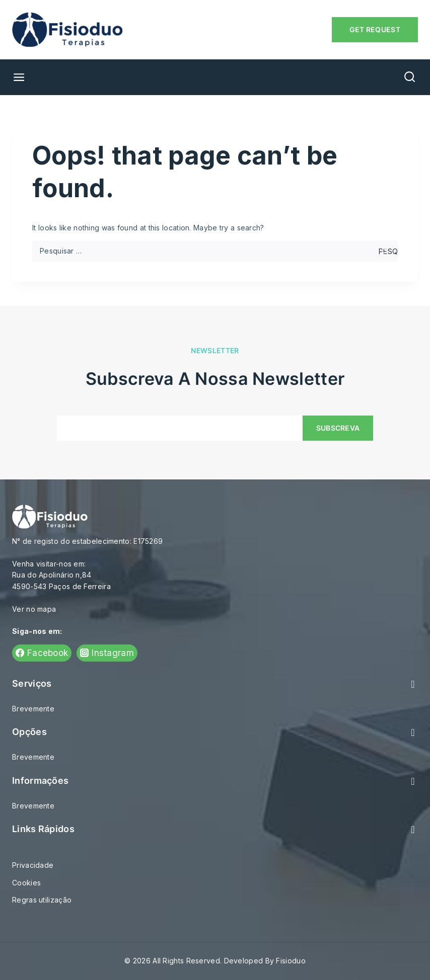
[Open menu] (15, 77)
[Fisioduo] (67, 30)
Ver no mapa (34, 609)
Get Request (375, 29)
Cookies (26, 883)
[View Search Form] (410, 77)
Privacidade (33, 865)
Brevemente (33, 709)
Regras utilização (42, 900)
